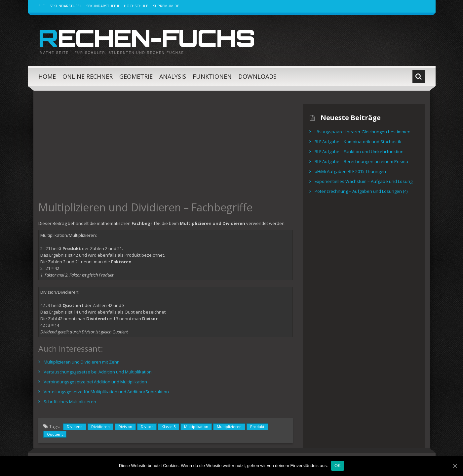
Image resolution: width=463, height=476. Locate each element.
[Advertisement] (166, 150)
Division (125, 427)
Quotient (55, 434)
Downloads (257, 76)
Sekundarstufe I (65, 6)
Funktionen (212, 76)
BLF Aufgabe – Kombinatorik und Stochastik (358, 142)
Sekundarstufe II (103, 6)
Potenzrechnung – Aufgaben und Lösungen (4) (361, 191)
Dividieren (100, 427)
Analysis (173, 76)
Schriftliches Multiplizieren (70, 402)
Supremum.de (166, 6)
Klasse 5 (169, 427)
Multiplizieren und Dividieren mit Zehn (82, 362)
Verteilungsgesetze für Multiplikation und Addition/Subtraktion (106, 392)
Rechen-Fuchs (147, 38)
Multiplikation (196, 427)
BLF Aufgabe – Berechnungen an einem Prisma (361, 161)
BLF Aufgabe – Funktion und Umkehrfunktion (359, 151)
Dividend (75, 427)
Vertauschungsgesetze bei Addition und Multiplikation (98, 372)
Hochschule (136, 6)
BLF (41, 6)
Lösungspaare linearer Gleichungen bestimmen (363, 132)
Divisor (147, 427)
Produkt (257, 427)
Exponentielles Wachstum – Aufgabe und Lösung (364, 181)
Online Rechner (88, 76)
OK (338, 466)
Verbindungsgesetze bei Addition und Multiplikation (95, 382)
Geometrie (136, 76)
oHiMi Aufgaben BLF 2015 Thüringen (350, 171)
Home (47, 76)
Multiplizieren (229, 427)
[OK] (455, 466)
